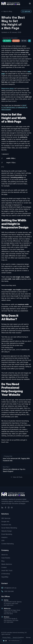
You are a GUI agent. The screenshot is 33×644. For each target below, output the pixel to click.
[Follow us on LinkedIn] (2, 508)
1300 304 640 (9, 591)
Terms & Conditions (18, 637)
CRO (3, 541)
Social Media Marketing (9, 528)
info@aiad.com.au (10, 588)
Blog (3, 561)
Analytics (4, 537)
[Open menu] (30, 4)
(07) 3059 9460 (9, 622)
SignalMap (5, 577)
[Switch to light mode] (26, 11)
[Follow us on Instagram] (9, 508)
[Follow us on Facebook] (5, 508)
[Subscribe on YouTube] (12, 508)
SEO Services (6, 518)
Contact (4, 567)
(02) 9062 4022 (9, 605)
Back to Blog (7, 11)
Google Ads (5, 521)
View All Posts (16, 477)
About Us (4, 555)
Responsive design (8, 88)
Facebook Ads (6, 525)
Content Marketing (8, 544)
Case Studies (6, 558)
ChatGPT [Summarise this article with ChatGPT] (7, 41)
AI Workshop (6, 574)
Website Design (7, 531)
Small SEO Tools (7, 571)
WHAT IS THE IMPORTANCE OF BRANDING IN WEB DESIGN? (14, 107)
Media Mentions (7, 564)
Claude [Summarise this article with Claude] (16, 41)
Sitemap (28, 637)
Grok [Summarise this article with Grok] (24, 41)
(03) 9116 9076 (8, 614)
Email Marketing (7, 534)
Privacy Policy (7, 637)
